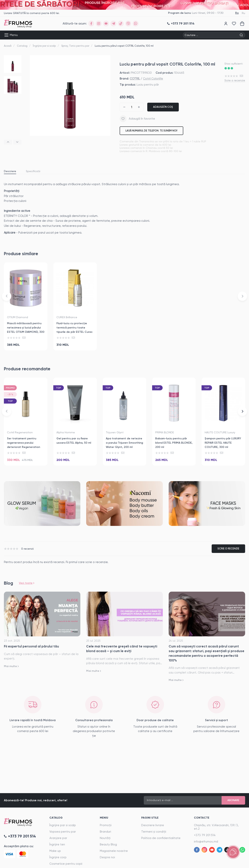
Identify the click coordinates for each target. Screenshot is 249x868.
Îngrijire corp (58, 857)
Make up (55, 851)
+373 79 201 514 (205, 835)
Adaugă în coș (163, 107)
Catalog (22, 46)
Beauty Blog (108, 844)
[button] (8, 142)
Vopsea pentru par (63, 832)
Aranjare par (58, 838)
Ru (243, 13)
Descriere (10, 171)
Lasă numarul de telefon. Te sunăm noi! (151, 131)
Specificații (33, 171)
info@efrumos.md (206, 842)
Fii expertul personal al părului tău (31, 646)
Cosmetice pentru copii (66, 864)
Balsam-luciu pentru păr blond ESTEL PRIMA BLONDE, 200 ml (174, 443)
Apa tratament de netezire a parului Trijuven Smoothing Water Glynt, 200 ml (124, 443)
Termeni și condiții (154, 832)
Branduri (105, 832)
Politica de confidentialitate (161, 838)
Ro (237, 13)
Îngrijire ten (57, 844)
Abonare (233, 800)
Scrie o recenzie (235, 80)
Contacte (202, 818)
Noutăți (105, 838)
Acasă (8, 46)
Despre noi (107, 857)
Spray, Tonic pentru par (75, 46)
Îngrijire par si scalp (44, 46)
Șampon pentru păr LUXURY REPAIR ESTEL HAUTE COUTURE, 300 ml (223, 443)
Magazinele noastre (114, 851)
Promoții (106, 825)
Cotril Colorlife (153, 79)
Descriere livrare (153, 825)
